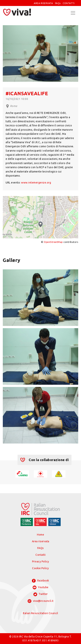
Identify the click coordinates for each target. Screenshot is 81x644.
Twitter (41, 594)
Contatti (40, 555)
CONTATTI (69, 3)
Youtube (41, 587)
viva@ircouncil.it (40, 601)
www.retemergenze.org (36, 183)
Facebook (40, 581)
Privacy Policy (41, 561)
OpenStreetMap (53, 242)
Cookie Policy (40, 568)
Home (40, 535)
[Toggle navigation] (73, 13)
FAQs (58, 3)
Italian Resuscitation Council (41, 613)
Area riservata (41, 541)
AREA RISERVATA (43, 3)
